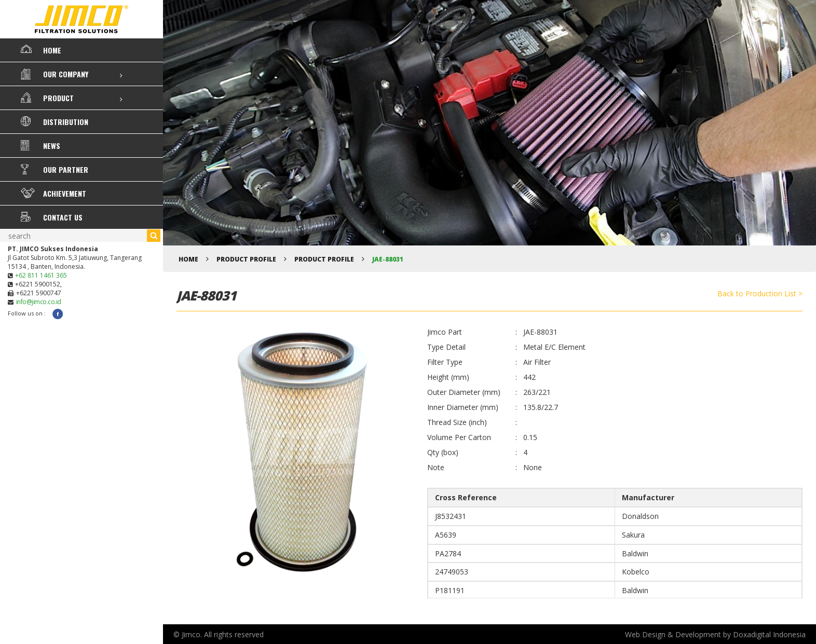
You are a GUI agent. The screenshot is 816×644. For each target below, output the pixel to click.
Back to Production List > (760, 293)
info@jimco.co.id (39, 302)
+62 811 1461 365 (41, 275)
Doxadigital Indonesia (769, 634)
